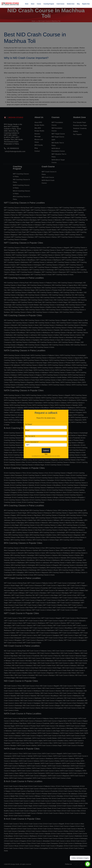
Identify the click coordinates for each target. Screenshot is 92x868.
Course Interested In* (32, 442)
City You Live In (30, 436)
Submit (46, 451)
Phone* (27, 430)
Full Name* (29, 424)
